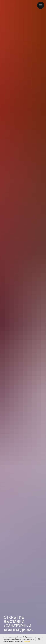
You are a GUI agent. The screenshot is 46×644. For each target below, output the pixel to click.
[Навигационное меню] (41, 5)
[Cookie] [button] (27, 641)
